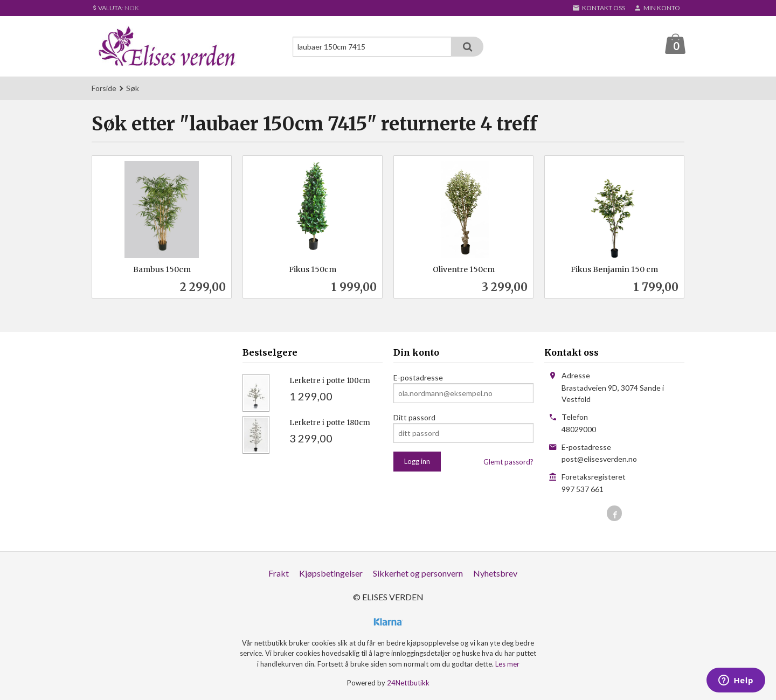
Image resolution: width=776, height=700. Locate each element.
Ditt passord (414, 418)
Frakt (279, 574)
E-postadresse (418, 378)
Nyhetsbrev (495, 574)
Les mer (507, 664)
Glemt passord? (508, 462)
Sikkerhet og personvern (418, 574)
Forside (104, 89)
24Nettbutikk (408, 683)
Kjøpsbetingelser (331, 574)
